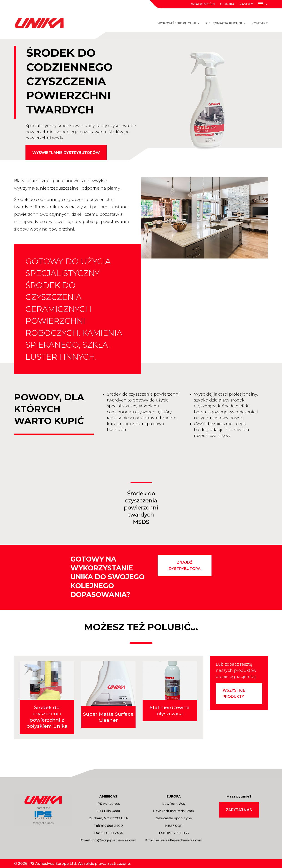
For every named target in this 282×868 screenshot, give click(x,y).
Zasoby (246, 4)
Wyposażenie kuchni (177, 23)
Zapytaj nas (239, 810)
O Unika (227, 4)
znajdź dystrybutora (185, 565)
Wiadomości (203, 4)
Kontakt (260, 23)
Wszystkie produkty (234, 693)
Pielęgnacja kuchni (224, 23)
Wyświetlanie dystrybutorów (66, 153)
